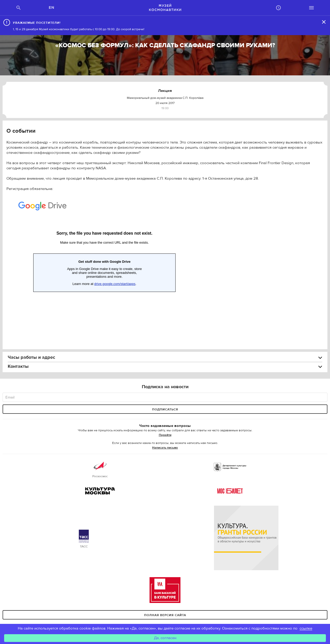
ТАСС (84, 539)
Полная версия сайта (165, 615)
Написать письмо (165, 448)
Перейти (165, 435)
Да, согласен (165, 638)
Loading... (104, 261)
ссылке (306, 628)
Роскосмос (100, 469)
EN (52, 8)
